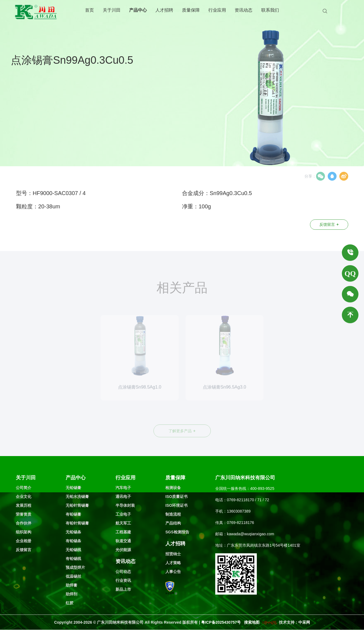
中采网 (304, 622)
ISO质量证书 (176, 497)
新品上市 (123, 589)
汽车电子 (123, 488)
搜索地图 (252, 622)
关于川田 (112, 10)
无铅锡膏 (73, 488)
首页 (89, 10)
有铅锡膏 (73, 514)
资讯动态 (243, 10)
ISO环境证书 (176, 505)
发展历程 (24, 505)
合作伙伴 (24, 523)
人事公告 (173, 572)
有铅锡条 (73, 541)
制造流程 (173, 514)
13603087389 (239, 511)
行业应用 (217, 10)
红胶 (70, 603)
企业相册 (24, 541)
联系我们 (270, 10)
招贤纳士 (173, 554)
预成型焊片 (75, 567)
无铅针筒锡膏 (77, 505)
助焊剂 (71, 594)
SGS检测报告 (177, 532)
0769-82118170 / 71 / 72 (248, 500)
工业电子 (123, 514)
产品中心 (138, 10)
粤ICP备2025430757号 (221, 622)
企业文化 (24, 497)
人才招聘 (164, 10)
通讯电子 (123, 497)
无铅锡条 (73, 532)
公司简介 (24, 488)
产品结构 (173, 523)
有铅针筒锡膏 (77, 523)
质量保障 (191, 10)
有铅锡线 (73, 559)
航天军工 (123, 523)
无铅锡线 (73, 550)
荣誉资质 (24, 514)
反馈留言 (329, 224)
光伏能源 (123, 550)
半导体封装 (125, 505)
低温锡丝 (73, 576)
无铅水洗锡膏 (77, 497)
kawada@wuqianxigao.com (251, 534)
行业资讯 (123, 580)
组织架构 (24, 532)
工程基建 (123, 532)
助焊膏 (71, 585)
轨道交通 (123, 541)
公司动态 (123, 572)
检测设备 (173, 488)
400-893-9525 (262, 488)
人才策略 (173, 563)
